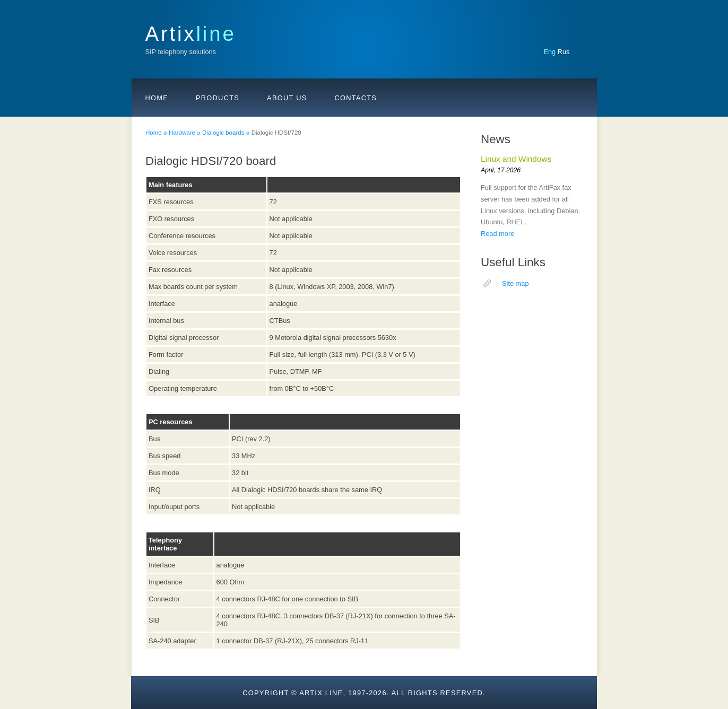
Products (218, 98)
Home (157, 98)
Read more (497, 234)
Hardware (182, 133)
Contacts (356, 98)
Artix (191, 34)
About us (287, 98)
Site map (515, 283)
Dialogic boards (223, 133)
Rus (564, 52)
